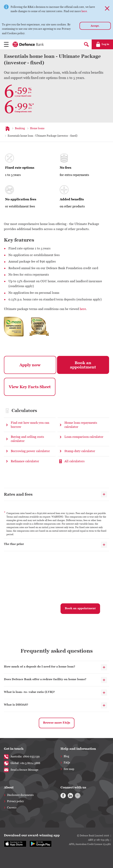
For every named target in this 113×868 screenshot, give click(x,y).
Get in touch (14, 749)
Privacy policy (15, 801)
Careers (12, 808)
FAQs (67, 763)
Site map (69, 769)
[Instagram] (76, 795)
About (9, 787)
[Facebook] (63, 795)
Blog (66, 756)
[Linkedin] (70, 795)
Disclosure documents (20, 795)
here (84, 11)
